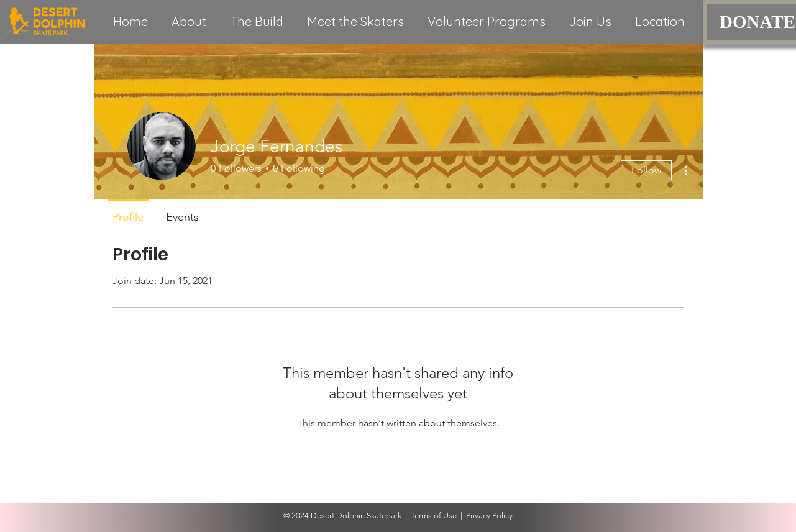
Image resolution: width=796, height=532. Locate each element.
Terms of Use (434, 516)
